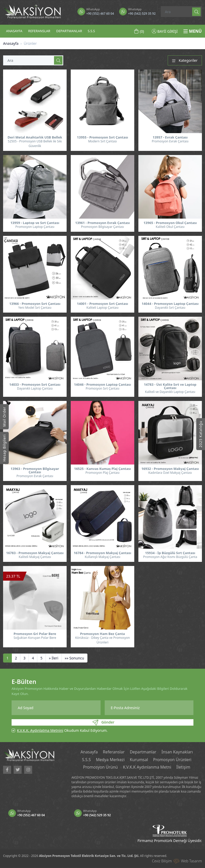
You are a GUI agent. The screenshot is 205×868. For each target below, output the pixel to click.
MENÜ (192, 31)
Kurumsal (139, 760)
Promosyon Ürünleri (173, 760)
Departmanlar (143, 752)
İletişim (184, 768)
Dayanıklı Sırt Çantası (170, 308)
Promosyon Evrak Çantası (170, 141)
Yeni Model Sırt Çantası (35, 308)
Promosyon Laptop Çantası (35, 227)
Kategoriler (185, 60)
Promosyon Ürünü (100, 768)
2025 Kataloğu (200, 434)
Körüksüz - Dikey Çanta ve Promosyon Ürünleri (102, 640)
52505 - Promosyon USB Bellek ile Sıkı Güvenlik (35, 144)
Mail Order (4, 416)
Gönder (103, 723)
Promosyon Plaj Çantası (102, 473)
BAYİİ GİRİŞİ (165, 31)
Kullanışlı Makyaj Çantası (102, 557)
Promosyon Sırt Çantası (102, 388)
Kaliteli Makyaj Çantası (35, 557)
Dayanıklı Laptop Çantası (35, 388)
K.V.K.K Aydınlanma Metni (147, 768)
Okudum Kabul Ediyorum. (62, 730)
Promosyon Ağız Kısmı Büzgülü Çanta (170, 557)
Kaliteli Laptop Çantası (102, 308)
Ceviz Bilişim (162, 861)
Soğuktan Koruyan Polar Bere (35, 638)
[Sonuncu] (74, 658)
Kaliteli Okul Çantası (170, 227)
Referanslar (113, 752)
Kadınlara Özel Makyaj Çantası (170, 473)
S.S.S (91, 31)
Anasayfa (11, 43)
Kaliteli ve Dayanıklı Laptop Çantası (170, 392)
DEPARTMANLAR (69, 31)
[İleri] (54, 658)
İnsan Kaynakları (178, 752)
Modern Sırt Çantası (103, 141)
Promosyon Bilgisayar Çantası (102, 227)
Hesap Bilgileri (4, 448)
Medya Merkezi (110, 760)
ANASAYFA (14, 31)
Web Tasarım (191, 861)
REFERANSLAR (39, 31)
